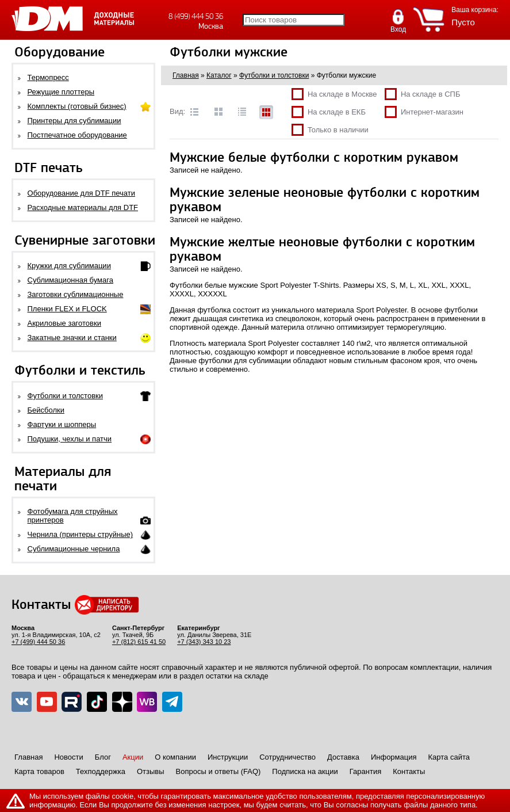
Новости (68, 757)
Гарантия (365, 771)
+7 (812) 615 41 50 (139, 642)
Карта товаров (39, 771)
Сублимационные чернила (74, 549)
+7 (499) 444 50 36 (38, 642)
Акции (133, 757)
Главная (28, 757)
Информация (394, 757)
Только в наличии (330, 130)
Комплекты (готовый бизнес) (77, 106)
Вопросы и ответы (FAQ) (218, 771)
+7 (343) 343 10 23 (204, 642)
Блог (103, 757)
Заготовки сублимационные (76, 294)
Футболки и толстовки (65, 396)
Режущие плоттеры (61, 92)
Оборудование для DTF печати (82, 193)
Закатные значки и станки (72, 338)
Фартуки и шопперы (62, 424)
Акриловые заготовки (64, 323)
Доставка (343, 757)
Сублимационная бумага (70, 280)
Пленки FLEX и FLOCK (67, 309)
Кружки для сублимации (69, 266)
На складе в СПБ (423, 94)
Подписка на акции (305, 771)
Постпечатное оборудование (77, 135)
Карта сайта (449, 757)
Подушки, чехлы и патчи (70, 439)
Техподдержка (101, 771)
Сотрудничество (287, 757)
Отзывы (151, 771)
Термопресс (48, 77)
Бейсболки (46, 410)
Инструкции (228, 757)
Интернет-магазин (424, 112)
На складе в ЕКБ (329, 112)
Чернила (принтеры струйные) (80, 534)
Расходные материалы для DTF (83, 207)
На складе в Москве (334, 94)
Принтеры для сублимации (74, 121)
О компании (175, 757)
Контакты (409, 771)
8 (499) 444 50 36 (196, 16)
